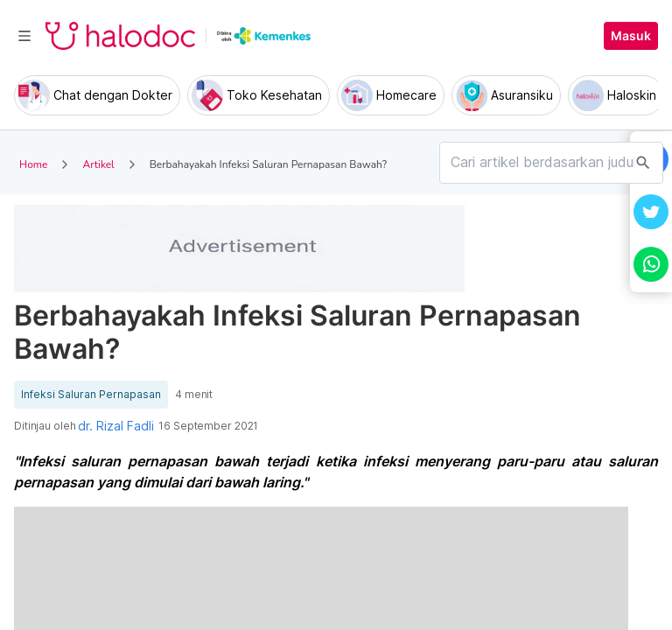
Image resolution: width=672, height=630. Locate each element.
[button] (651, 212)
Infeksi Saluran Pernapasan (91, 395)
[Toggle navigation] (24, 36)
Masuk (631, 36)
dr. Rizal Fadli (116, 426)
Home (33, 164)
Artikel (98, 164)
